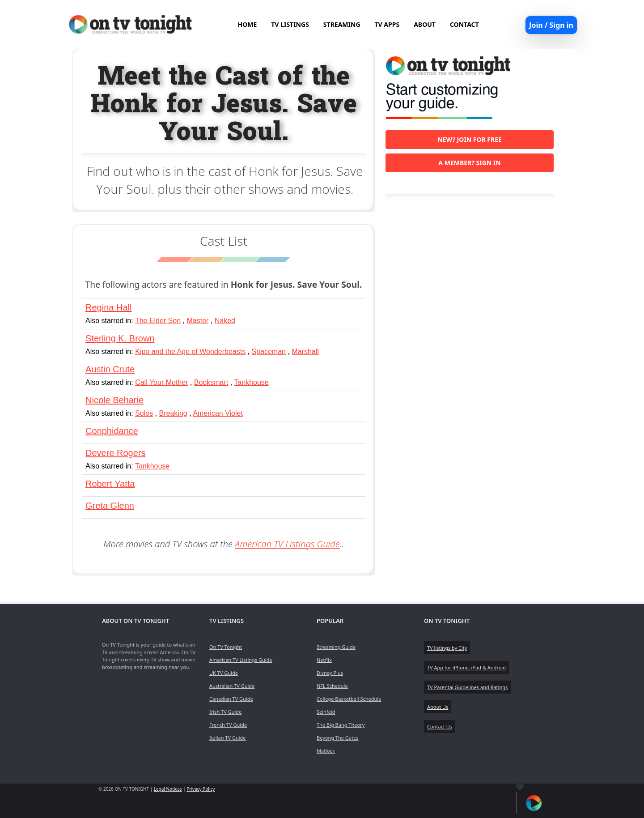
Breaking (173, 413)
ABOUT (425, 24)
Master (198, 321)
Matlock (326, 751)
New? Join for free (470, 139)
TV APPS (387, 24)
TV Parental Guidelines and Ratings (467, 687)
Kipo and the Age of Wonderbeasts (190, 351)
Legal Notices (168, 789)
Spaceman (269, 351)
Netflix (324, 660)
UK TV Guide (224, 673)
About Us (438, 707)
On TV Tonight (226, 647)
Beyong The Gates (337, 738)
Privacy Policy (201, 789)
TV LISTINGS (290, 24)
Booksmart (211, 382)
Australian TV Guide (232, 686)
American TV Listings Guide (287, 544)
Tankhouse (251, 382)
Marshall (305, 351)
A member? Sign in (469, 163)
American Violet (218, 413)
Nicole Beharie (114, 400)
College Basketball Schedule (349, 699)
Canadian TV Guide (231, 699)
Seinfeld (326, 712)
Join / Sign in (551, 25)
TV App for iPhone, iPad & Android (466, 667)
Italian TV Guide (228, 738)
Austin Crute (110, 369)
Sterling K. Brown (120, 338)
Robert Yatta (110, 484)
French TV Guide (228, 725)
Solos (144, 413)
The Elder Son (158, 321)
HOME (247, 24)
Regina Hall (108, 307)
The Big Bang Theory (341, 725)
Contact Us (440, 726)
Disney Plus (330, 673)
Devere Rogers (116, 453)
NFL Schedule (332, 686)
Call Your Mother (161, 382)
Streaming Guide (336, 647)
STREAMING (342, 24)
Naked (225, 321)
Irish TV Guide (225, 712)
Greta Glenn (110, 506)
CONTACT (464, 24)
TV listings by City (447, 648)
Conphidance (112, 431)
